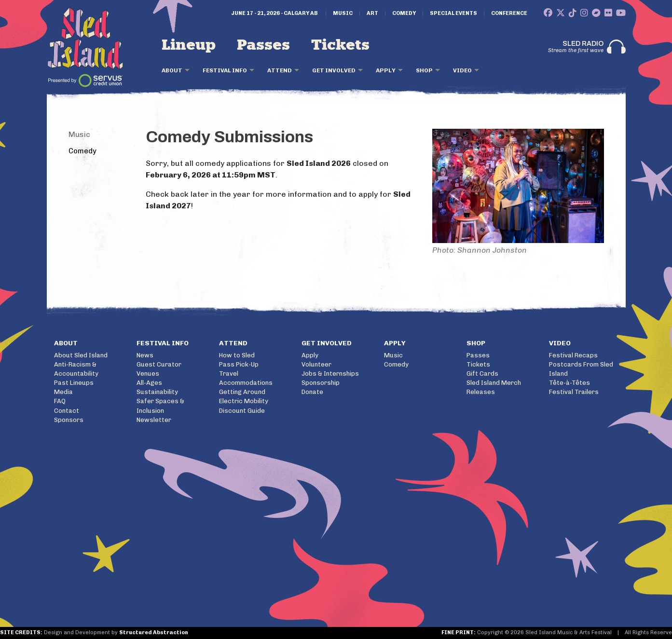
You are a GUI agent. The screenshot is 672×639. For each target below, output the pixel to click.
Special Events (453, 14)
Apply (386, 70)
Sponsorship (321, 383)
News (145, 355)
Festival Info (225, 70)
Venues (148, 374)
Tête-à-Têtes (569, 383)
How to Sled (237, 355)
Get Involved (334, 70)
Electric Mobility (244, 401)
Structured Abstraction (154, 632)
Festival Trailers (574, 392)
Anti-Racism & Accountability (76, 369)
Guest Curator (159, 364)
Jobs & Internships (330, 374)
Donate (312, 392)
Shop (424, 70)
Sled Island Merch (494, 383)
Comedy (404, 14)
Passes (263, 45)
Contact (67, 411)
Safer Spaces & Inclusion (160, 406)
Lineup (189, 45)
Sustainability (157, 392)
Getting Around (242, 392)
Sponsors (69, 420)
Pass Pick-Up (239, 364)
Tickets (340, 45)
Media (63, 392)
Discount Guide (242, 411)
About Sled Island (81, 355)
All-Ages (149, 383)
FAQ (60, 401)
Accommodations (246, 383)
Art (372, 14)
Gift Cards (482, 374)
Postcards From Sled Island (581, 369)
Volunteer (316, 364)
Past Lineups (74, 383)
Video (462, 70)
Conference (509, 14)
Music (343, 14)
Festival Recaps (573, 355)
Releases (481, 392)
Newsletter (154, 420)
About (172, 70)
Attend (280, 70)
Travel (229, 374)
